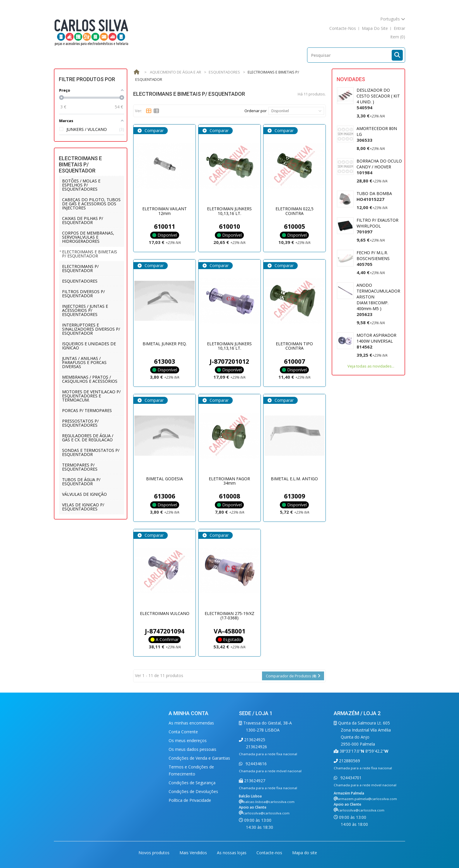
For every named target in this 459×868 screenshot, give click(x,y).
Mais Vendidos (194, 853)
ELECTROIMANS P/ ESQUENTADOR (80, 268)
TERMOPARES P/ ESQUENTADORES (80, 467)
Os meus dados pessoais (192, 749)
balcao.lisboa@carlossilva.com (269, 802)
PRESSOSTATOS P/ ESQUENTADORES (80, 423)
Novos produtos (155, 853)
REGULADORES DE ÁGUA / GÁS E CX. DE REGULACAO (88, 438)
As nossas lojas (232, 853)
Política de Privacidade (190, 800)
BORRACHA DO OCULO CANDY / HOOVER (379, 167)
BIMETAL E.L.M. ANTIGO (294, 479)
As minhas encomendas (191, 723)
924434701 (350, 778)
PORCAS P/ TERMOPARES (87, 410)
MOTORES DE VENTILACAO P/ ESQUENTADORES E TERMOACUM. (91, 396)
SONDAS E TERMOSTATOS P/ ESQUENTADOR (91, 452)
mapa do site (375, 28)
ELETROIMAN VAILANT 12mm (165, 211)
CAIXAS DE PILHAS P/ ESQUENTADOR (83, 220)
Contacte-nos (270, 853)
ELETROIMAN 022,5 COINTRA (294, 211)
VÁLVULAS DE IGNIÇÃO (84, 494)
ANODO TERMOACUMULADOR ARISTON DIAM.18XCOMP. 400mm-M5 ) (378, 300)
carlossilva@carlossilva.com (266, 813)
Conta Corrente (183, 732)
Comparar (154, 130)
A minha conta (189, 713)
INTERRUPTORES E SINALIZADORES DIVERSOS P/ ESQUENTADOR (91, 329)
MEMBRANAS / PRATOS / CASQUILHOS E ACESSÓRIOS (90, 379)
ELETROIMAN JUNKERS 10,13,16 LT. (229, 211)
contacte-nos (343, 28)
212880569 (349, 761)
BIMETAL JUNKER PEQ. (165, 344)
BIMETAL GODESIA (165, 479)
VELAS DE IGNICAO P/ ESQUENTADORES (83, 507)
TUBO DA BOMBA (374, 196)
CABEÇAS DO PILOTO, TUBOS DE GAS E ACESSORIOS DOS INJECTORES (91, 204)
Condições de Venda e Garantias (199, 758)
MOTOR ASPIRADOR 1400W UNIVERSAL (376, 341)
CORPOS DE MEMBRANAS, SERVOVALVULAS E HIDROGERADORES (88, 237)
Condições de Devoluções (193, 791)
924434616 (256, 764)
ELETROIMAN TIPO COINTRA (294, 346)
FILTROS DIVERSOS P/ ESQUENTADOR (83, 294)
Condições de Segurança (192, 783)
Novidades (351, 79)
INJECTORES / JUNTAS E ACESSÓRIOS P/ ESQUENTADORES (85, 310)
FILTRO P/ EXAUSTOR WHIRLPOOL (377, 226)
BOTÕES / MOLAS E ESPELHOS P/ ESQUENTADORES (81, 185)
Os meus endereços (188, 740)
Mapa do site (305, 853)
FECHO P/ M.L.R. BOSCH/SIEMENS (373, 258)
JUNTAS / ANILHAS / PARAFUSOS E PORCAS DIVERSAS (84, 362)
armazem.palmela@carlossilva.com (367, 799)
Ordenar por (256, 111)
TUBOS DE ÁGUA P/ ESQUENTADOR (81, 482)
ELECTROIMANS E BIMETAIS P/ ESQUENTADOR (90, 254)
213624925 (254, 740)
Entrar (399, 28)
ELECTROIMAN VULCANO (165, 613)
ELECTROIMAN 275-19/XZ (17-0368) (229, 616)
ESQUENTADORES (80, 281)
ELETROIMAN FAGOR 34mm (229, 481)
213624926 (256, 747)
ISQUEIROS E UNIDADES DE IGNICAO (89, 346)
